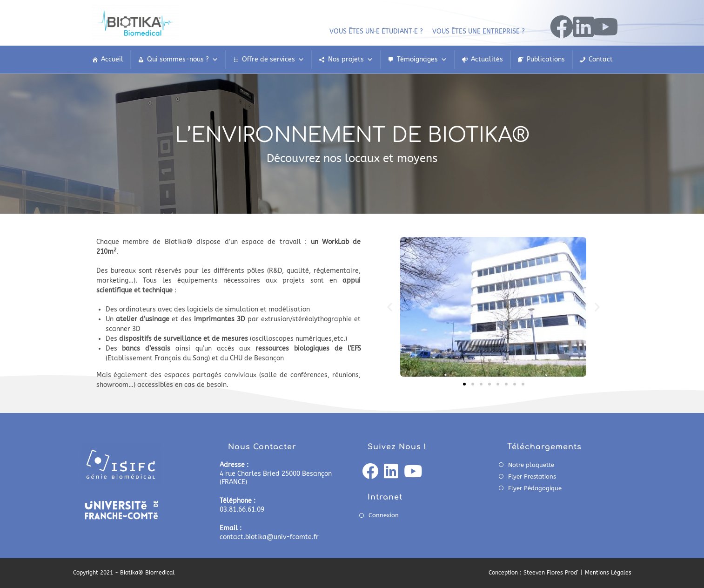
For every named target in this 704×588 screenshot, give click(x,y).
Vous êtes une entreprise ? (479, 31)
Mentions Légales (608, 573)
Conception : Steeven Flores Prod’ (533, 573)
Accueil (112, 59)
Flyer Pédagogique (535, 488)
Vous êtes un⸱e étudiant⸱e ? (376, 31)
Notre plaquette (531, 465)
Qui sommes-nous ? (183, 59)
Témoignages (422, 59)
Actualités (487, 59)
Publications (546, 59)
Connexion (384, 515)
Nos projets (351, 59)
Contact (601, 59)
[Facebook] (370, 472)
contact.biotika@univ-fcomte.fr (269, 537)
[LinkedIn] (391, 472)
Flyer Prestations (532, 476)
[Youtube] (413, 472)
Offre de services (273, 59)
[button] (390, 307)
